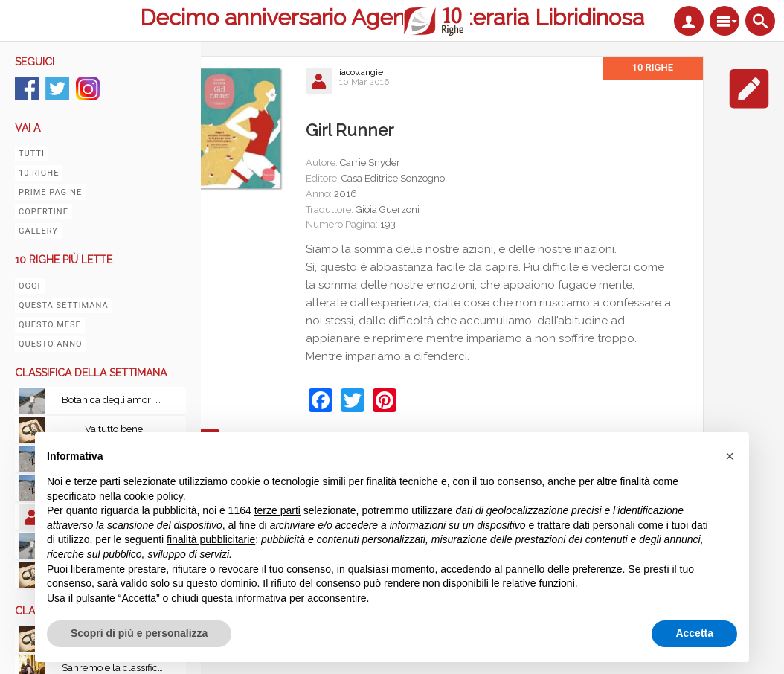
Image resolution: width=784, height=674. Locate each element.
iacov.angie (361, 72)
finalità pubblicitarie (211, 539)
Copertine (44, 212)
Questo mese (50, 325)
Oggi (30, 286)
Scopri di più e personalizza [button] (139, 633)
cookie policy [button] (154, 496)
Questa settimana (64, 305)
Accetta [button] (694, 633)
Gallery (38, 231)
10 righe (39, 173)
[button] (730, 456)
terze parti (277, 510)
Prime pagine (50, 192)
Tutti (32, 154)
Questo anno (51, 344)
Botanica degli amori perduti (118, 400)
